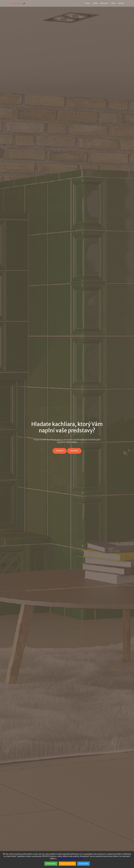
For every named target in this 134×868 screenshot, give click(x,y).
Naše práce (104, 3)
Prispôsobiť (83, 864)
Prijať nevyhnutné (67, 864)
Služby (95, 3)
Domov (88, 3)
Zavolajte (60, 451)
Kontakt (121, 3)
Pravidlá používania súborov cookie (70, 858)
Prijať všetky (51, 864)
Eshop (113, 3)
